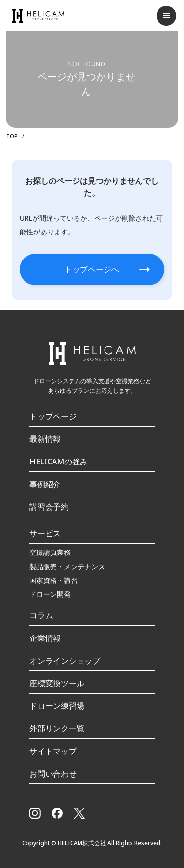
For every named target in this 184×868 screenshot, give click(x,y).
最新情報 (45, 439)
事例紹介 (45, 484)
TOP (12, 136)
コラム (41, 615)
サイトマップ (53, 751)
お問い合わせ (53, 774)
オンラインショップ (65, 661)
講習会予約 (49, 507)
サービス (45, 533)
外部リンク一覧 (57, 728)
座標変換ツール (57, 683)
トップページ (53, 416)
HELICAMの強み (59, 462)
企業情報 (45, 638)
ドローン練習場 (57, 706)
